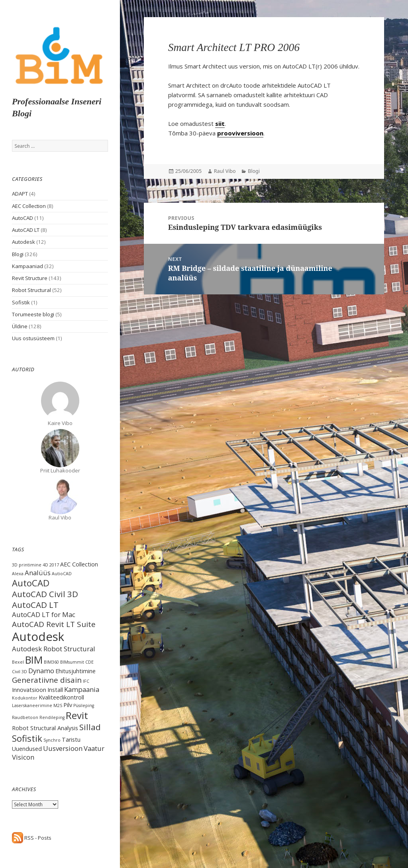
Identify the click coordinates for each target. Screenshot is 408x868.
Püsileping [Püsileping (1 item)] (84, 705)
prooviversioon (240, 133)
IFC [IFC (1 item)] (86, 681)
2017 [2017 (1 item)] (54, 565)
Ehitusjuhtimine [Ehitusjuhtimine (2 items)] (76, 671)
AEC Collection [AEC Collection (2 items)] (79, 564)
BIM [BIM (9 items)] (34, 660)
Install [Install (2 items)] (55, 690)
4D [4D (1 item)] (45, 565)
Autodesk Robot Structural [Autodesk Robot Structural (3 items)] (54, 649)
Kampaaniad (27, 266)
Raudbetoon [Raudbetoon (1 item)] (25, 717)
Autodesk (24, 242)
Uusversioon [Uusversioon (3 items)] (63, 748)
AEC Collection (29, 206)
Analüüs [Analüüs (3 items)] (38, 573)
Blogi (18, 254)
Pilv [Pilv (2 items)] (68, 705)
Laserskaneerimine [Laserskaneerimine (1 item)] (32, 705)
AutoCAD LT (26, 230)
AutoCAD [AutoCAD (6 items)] (31, 583)
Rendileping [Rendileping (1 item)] (52, 717)
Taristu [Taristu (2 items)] (71, 740)
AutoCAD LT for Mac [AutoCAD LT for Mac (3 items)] (44, 614)
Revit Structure (30, 278)
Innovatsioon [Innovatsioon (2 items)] (29, 690)
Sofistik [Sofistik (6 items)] (27, 738)
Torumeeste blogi (33, 314)
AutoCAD (23, 218)
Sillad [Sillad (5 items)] (90, 727)
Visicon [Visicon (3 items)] (23, 757)
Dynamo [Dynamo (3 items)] (41, 671)
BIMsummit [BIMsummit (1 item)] (72, 662)
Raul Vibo (225, 171)
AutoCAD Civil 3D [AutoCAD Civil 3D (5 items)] (45, 594)
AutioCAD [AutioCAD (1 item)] (62, 574)
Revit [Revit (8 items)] (77, 715)
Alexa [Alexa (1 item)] (18, 574)
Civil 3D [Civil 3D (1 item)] (20, 672)
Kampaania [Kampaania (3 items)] (82, 689)
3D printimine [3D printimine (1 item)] (27, 565)
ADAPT (20, 194)
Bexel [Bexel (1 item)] (18, 662)
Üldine (20, 326)
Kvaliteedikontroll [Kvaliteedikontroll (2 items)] (61, 697)
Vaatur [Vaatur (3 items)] (94, 748)
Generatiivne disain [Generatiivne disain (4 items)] (47, 680)
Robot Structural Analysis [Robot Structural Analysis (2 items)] (45, 728)
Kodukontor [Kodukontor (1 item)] (25, 698)
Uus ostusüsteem (33, 338)
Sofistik (21, 302)
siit (220, 123)
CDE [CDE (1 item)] (89, 662)
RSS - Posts (32, 838)
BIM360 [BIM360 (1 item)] (51, 662)
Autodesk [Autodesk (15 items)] (38, 637)
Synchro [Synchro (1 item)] (52, 740)
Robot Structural (31, 290)
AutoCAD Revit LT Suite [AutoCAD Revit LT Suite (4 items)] (54, 624)
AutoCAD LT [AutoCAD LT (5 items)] (35, 605)
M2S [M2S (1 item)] (58, 705)
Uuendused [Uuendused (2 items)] (27, 749)
